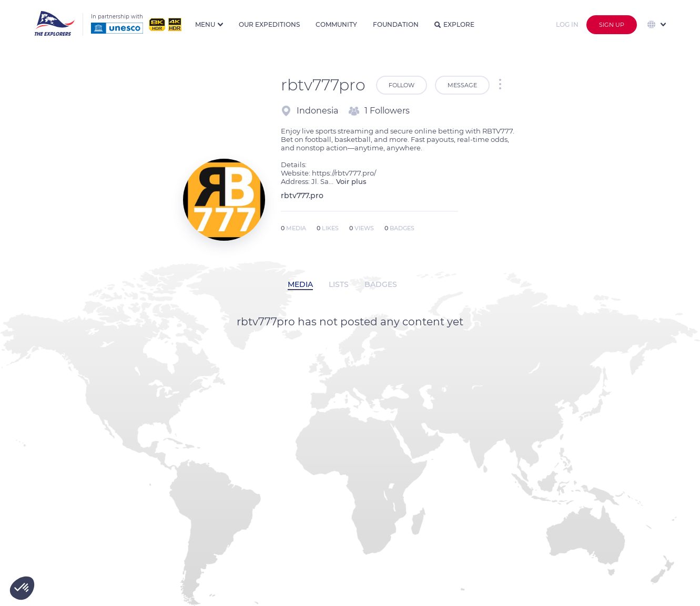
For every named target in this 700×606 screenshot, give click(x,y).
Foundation (396, 24)
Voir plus (351, 181)
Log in (567, 24)
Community (336, 24)
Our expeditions (269, 24)
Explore (454, 24)
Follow (402, 85)
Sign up (612, 25)
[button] (22, 588)
